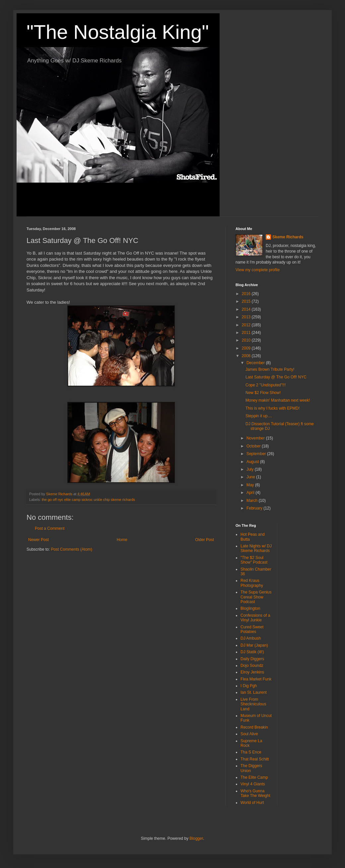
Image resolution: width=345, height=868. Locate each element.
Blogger (196, 838)
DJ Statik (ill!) (252, 652)
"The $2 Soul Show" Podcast (254, 560)
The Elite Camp (254, 777)
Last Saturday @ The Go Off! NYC (276, 377)
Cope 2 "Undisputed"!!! (266, 385)
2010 (247, 340)
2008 (247, 356)
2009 (247, 348)
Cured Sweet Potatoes (252, 629)
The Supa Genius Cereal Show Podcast (256, 597)
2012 (247, 325)
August (253, 462)
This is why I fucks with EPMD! (273, 408)
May (251, 485)
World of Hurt (252, 803)
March (253, 501)
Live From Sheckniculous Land (253, 704)
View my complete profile (258, 270)
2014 (247, 309)
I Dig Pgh (249, 686)
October (254, 446)
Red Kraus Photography (252, 583)
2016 (247, 294)
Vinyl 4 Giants (253, 784)
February (255, 508)
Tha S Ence (251, 752)
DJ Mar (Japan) (254, 645)
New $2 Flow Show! (263, 393)
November (256, 438)
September (257, 454)
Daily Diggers (252, 659)
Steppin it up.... (259, 416)
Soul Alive (249, 734)
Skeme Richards (288, 237)
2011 (247, 333)
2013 (247, 317)
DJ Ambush (251, 638)
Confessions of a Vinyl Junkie (255, 618)
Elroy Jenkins (252, 672)
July (251, 469)
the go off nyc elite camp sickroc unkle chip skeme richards (88, 500)
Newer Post (38, 540)
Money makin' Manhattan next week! (278, 400)
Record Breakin (254, 727)
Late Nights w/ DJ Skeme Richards (256, 548)
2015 (247, 301)
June (251, 477)
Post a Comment (50, 528)
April (251, 493)
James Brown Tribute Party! (270, 369)
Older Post (205, 540)
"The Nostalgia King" (118, 32)
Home (122, 540)
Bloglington (250, 608)
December (256, 363)
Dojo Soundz (252, 666)
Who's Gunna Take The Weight (255, 793)
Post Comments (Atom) (71, 549)
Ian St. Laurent (254, 692)
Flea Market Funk (256, 679)
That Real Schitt (255, 759)
